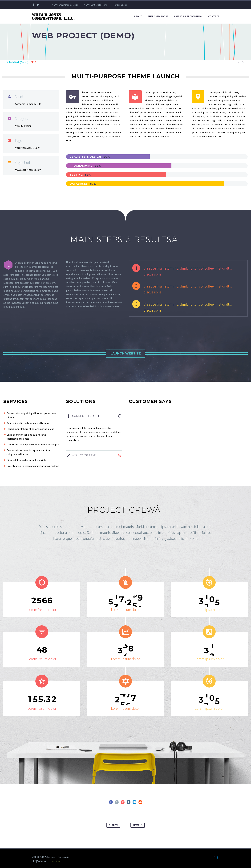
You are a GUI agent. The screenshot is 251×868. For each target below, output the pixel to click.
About (138, 16)
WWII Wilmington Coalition (66, 5)
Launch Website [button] (125, 353)
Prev (113, 825)
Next (138, 825)
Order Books (121, 5)
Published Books (158, 16)
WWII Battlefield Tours (96, 5)
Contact (214, 16)
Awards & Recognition (188, 16)
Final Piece (55, 861)
